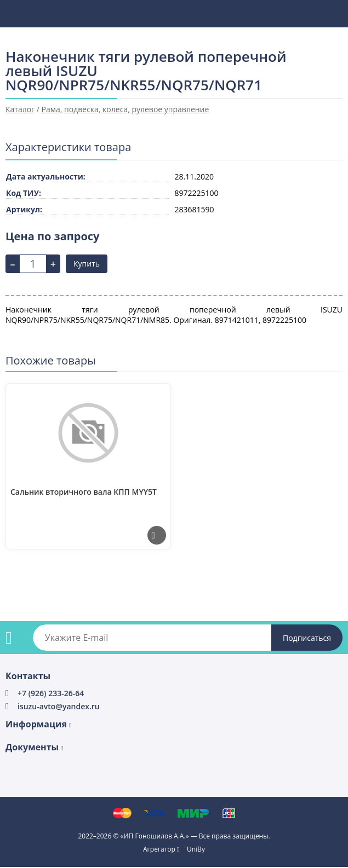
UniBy (196, 849)
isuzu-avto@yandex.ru (59, 706)
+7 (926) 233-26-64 (51, 693)
